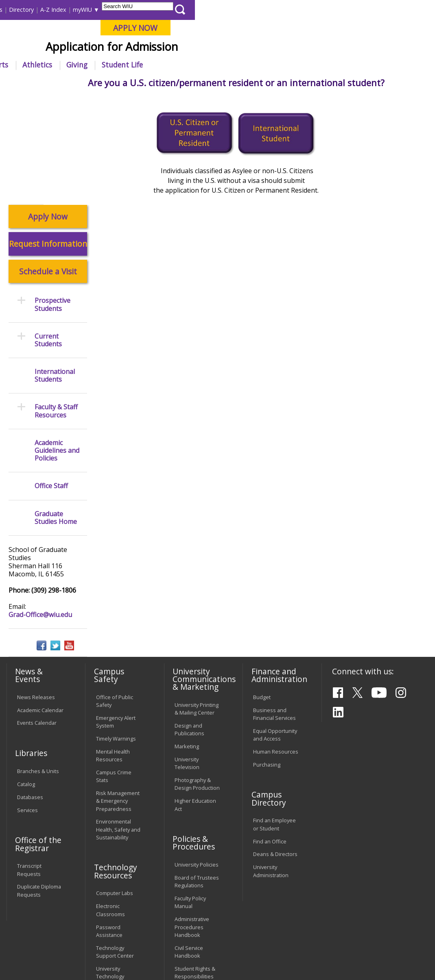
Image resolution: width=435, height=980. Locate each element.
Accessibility (36, 926)
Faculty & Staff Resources (56, 302)
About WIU (61, 65)
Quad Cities (193, 48)
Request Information (48, 134)
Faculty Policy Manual (190, 793)
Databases (30, 688)
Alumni (208, 65)
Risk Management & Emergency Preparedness (118, 691)
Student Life (362, 65)
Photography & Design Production (197, 675)
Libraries (179, 10)
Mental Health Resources (113, 646)
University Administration (271, 762)
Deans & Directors (275, 745)
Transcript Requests (29, 760)
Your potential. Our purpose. (88, 48)
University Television (187, 654)
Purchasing (267, 655)
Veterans (179, 926)
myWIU (322, 10)
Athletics (277, 65)
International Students (122, 10)
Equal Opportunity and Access (275, 625)
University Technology (110, 863)
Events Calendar (37, 613)
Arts (241, 65)
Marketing (187, 637)
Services (27, 701)
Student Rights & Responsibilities (195, 863)
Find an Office (270, 732)
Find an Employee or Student (274, 715)
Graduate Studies (156, 83)
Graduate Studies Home (56, 408)
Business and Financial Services (274, 604)
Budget (262, 587)
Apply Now (48, 107)
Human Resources (276, 642)
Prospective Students (216, 83)
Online (229, 48)
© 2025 (27, 957)
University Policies (197, 755)
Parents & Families (34, 10)
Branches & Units (38, 662)
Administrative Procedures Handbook (192, 817)
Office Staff (51, 377)
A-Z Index (293, 10)
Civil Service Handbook (189, 842)
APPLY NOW (375, 28)
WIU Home (111, 83)
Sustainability (134, 926)
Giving (317, 65)
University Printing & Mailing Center (197, 599)
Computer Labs (115, 784)
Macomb (154, 48)
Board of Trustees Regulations (197, 772)
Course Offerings (220, 10)
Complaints (188, 880)
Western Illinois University (125, 35)
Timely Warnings (116, 629)
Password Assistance (109, 821)
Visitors (75, 10)
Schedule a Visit (48, 162)
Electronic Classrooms (110, 801)
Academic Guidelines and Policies (57, 341)
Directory (261, 10)
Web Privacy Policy (178, 957)
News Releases (36, 587)
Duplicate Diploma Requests (39, 781)
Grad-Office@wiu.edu (40, 505)
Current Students (48, 231)
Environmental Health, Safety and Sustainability (118, 720)
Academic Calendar (40, 600)
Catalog (26, 675)
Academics (112, 65)
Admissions (162, 65)
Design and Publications (189, 620)
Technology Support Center (115, 842)
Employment (84, 926)
